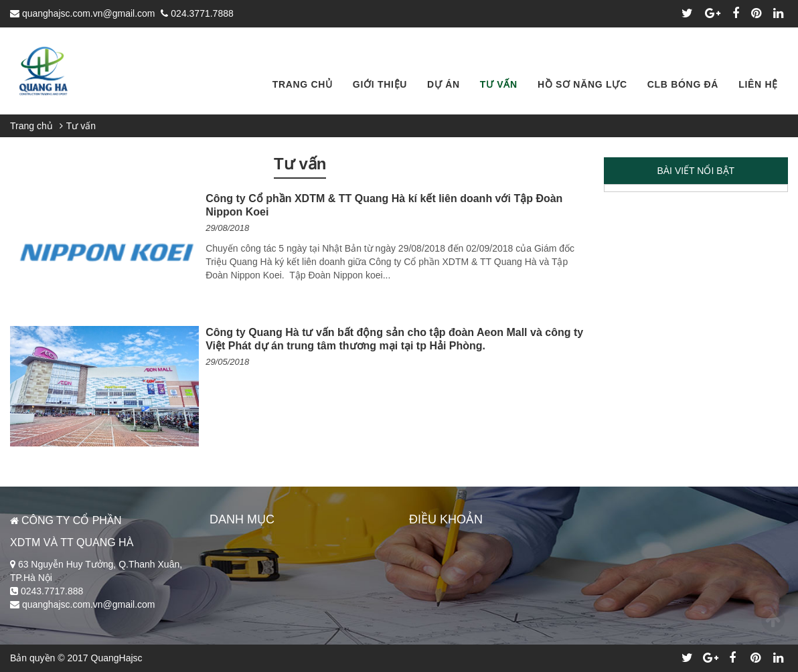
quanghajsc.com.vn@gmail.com (83, 13)
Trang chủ (31, 126)
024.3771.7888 (197, 13)
